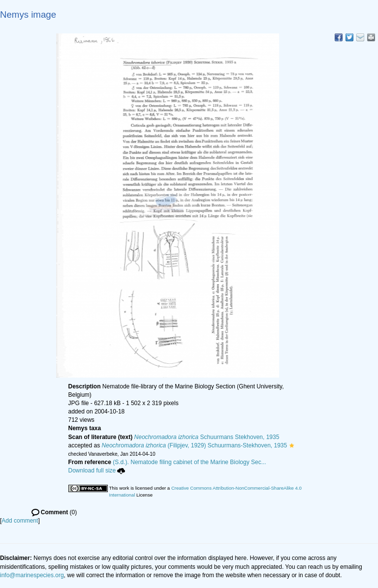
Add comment (20, 521)
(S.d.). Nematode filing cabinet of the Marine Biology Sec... (189, 462)
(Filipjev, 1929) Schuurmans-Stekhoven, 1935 (195, 445)
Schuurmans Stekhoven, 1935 (207, 437)
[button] (292, 445)
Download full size (97, 470)
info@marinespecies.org (32, 575)
